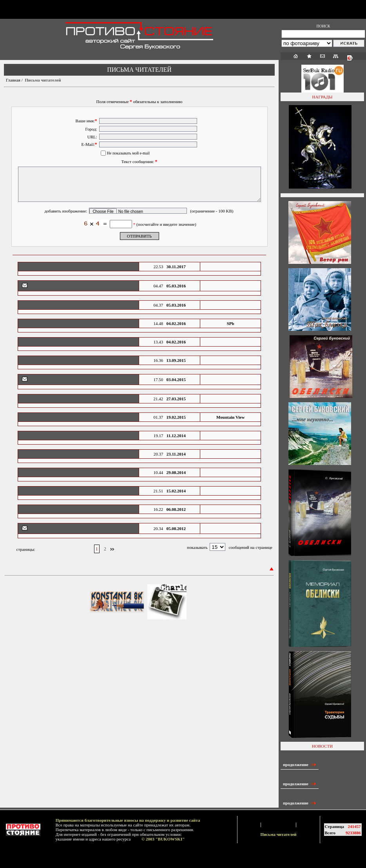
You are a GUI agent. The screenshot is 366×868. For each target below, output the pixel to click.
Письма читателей (278, 834)
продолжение (300, 764)
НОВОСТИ (322, 746)
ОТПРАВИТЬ (140, 244)
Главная (13, 80)
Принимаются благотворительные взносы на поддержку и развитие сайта (128, 820)
